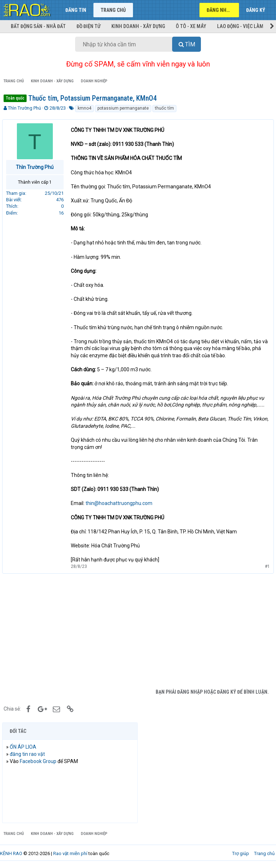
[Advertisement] (138, 631)
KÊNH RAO (11, 853)
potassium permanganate (123, 108)
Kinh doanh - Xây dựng (138, 26)
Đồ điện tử (89, 26)
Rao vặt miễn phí (70, 853)
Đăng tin (76, 10)
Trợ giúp (241, 853)
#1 (266, 566)
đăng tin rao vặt (29, 754)
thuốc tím (164, 108)
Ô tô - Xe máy (191, 26)
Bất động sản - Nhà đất (38, 26)
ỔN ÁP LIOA (24, 747)
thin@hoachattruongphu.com (120, 503)
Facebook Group (40, 761)
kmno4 (84, 108)
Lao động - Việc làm (240, 26)
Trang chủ (113, 10)
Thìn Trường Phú (24, 108)
